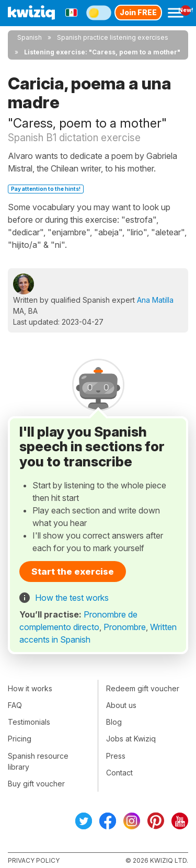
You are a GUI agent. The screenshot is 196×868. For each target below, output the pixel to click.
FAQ (15, 705)
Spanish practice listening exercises (113, 37)
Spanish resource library (38, 761)
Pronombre (125, 627)
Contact (119, 773)
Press (116, 756)
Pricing (20, 739)
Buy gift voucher (36, 784)
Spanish (30, 37)
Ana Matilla (155, 300)
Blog (114, 722)
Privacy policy (34, 860)
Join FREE (138, 12)
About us (121, 705)
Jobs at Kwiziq (131, 739)
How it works (30, 688)
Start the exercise (73, 572)
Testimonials (29, 722)
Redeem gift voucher (143, 688)
